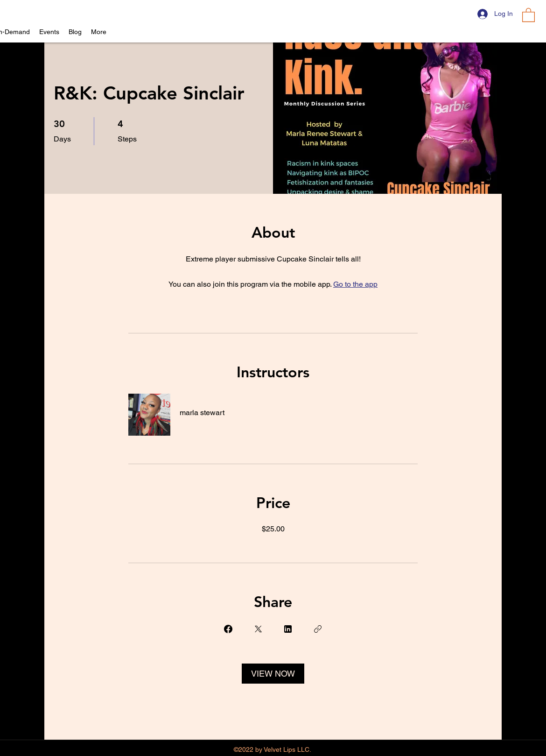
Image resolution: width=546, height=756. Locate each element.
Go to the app (355, 284)
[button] (528, 14)
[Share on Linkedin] (288, 629)
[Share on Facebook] (228, 629)
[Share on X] (258, 629)
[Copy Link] (318, 629)
